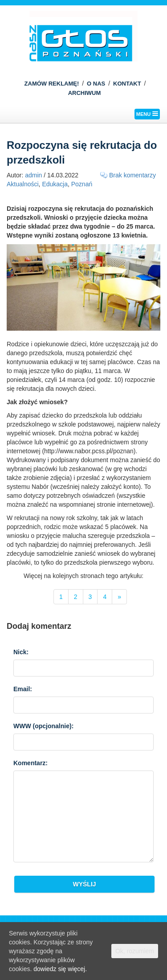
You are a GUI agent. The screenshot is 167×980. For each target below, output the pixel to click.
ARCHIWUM (85, 93)
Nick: (21, 652)
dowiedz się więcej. (60, 969)
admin (33, 175)
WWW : (43, 726)
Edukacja (55, 184)
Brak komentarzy (132, 175)
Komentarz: (31, 763)
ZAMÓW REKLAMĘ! (52, 84)
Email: (23, 689)
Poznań (82, 184)
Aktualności (23, 184)
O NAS (96, 84)
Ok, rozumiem (135, 951)
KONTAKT (127, 84)
